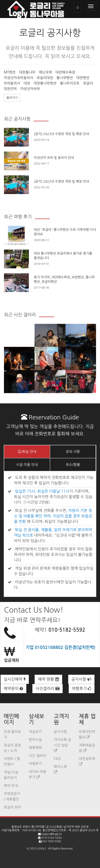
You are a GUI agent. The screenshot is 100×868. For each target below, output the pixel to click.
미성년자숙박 (30, 89)
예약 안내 (11, 786)
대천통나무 (27, 72)
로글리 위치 (12, 807)
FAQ (57, 759)
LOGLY (42, 848)
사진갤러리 (48, 688)
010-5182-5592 (67, 630)
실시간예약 (15, 679)
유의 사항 (73, 452)
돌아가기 (12, 98)
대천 (27, 83)
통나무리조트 (70, 83)
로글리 (88, 83)
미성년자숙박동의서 (18, 78)
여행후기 (82, 688)
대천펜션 (83, 78)
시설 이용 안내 (27, 465)
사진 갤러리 (38, 756)
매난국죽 (45, 72)
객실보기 (35, 732)
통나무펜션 (65, 78)
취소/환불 (73, 465)
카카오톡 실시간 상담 (62, 745)
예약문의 (14, 688)
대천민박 (10, 89)
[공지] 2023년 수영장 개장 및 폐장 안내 (61, 134)
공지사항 (81, 679)
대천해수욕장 (65, 72)
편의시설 (35, 740)
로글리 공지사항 (50, 33)
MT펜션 (10, 72)
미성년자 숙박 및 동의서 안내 (54, 158)
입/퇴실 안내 (27, 452)
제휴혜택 (35, 748)
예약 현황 (48, 679)
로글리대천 (45, 78)
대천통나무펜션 (45, 83)
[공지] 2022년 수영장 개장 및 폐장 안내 (61, 181)
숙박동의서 (12, 83)
